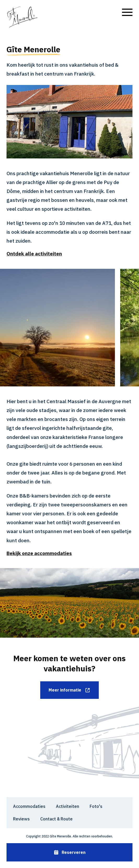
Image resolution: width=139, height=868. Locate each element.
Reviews (21, 819)
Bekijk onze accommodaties (39, 553)
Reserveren (70, 852)
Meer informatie (70, 690)
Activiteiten (68, 806)
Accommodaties (29, 806)
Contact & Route (56, 819)
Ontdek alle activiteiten (34, 254)
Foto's (96, 806)
